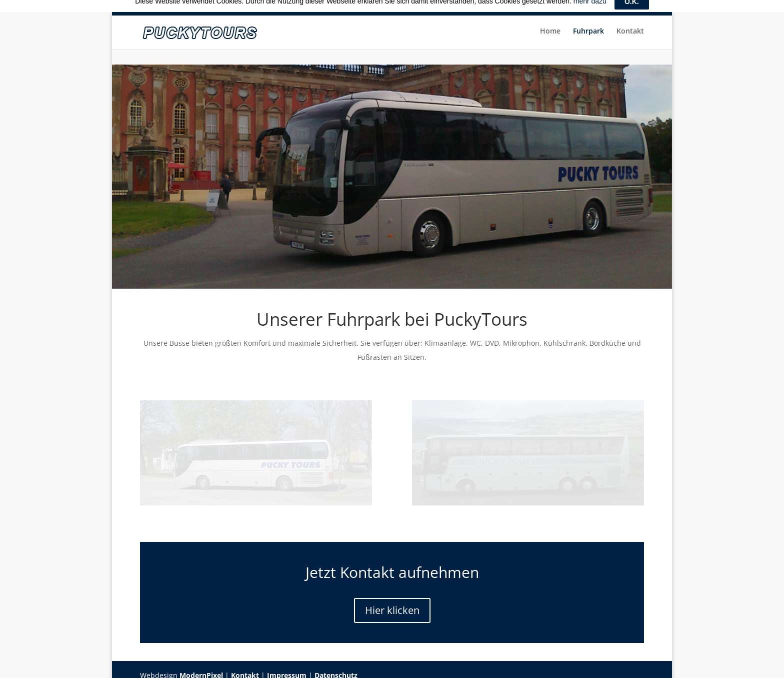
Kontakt (630, 35)
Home (549, 35)
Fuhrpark (588, 35)
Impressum (287, 669)
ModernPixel (201, 669)
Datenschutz (336, 669)
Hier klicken (392, 604)
